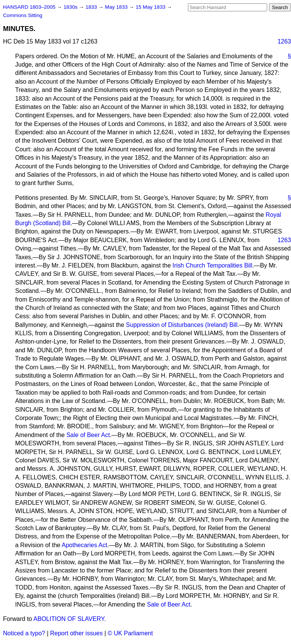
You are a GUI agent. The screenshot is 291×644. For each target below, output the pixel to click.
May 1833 (117, 7)
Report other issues (76, 633)
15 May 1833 (151, 7)
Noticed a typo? (24, 633)
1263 (284, 41)
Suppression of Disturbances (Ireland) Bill (181, 325)
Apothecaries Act (84, 545)
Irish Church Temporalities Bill (212, 265)
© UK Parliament (130, 633)
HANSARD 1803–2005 (29, 7)
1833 (92, 7)
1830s (71, 7)
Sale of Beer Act (88, 435)
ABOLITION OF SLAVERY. (70, 619)
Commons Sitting (23, 15)
